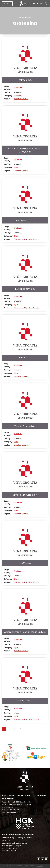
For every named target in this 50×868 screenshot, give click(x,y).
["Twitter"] (38, 4)
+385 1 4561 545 (11, 851)
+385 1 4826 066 (11, 848)
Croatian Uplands (21, 99)
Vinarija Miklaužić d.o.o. (25, 495)
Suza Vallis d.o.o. (25, 701)
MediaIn (40, 866)
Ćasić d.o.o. (25, 563)
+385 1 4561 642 (11, 807)
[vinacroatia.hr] (25, 4)
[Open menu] (7, 4)
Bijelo (16, 167)
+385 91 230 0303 (12, 810)
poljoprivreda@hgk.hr (14, 846)
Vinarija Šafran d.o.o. (25, 426)
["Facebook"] (34, 4)
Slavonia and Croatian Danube (27, 239)
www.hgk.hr (6, 840)
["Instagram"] (41, 4)
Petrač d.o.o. (25, 80)
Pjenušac (18, 96)
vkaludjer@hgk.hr (12, 812)
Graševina (18, 88)
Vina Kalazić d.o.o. (25, 220)
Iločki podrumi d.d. (25, 289)
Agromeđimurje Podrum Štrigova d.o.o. (25, 632)
